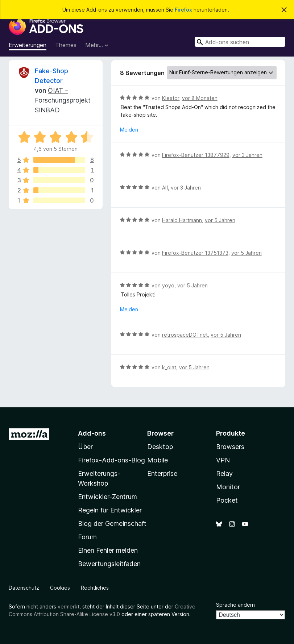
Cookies (60, 588)
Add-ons (92, 433)
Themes (66, 45)
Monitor (228, 487)
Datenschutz (24, 588)
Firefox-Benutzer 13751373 (195, 253)
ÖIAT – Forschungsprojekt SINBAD (63, 100)
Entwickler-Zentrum (107, 497)
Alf (165, 188)
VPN (223, 460)
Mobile (158, 460)
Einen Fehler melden (108, 550)
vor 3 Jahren (247, 155)
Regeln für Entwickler (110, 510)
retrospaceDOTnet (185, 335)
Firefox (183, 10)
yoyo (168, 285)
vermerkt (69, 606)
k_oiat (169, 367)
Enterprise (162, 473)
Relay (224, 473)
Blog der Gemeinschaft (112, 523)
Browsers (230, 447)
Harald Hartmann (182, 220)
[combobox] (240, 42)
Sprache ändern (235, 605)
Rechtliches (95, 588)
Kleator (171, 98)
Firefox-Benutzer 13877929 (196, 155)
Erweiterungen (28, 45)
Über (85, 447)
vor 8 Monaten (200, 98)
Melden (129, 130)
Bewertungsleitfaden (109, 564)
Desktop (160, 447)
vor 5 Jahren (220, 220)
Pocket (227, 500)
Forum (87, 537)
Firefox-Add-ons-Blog (111, 460)
